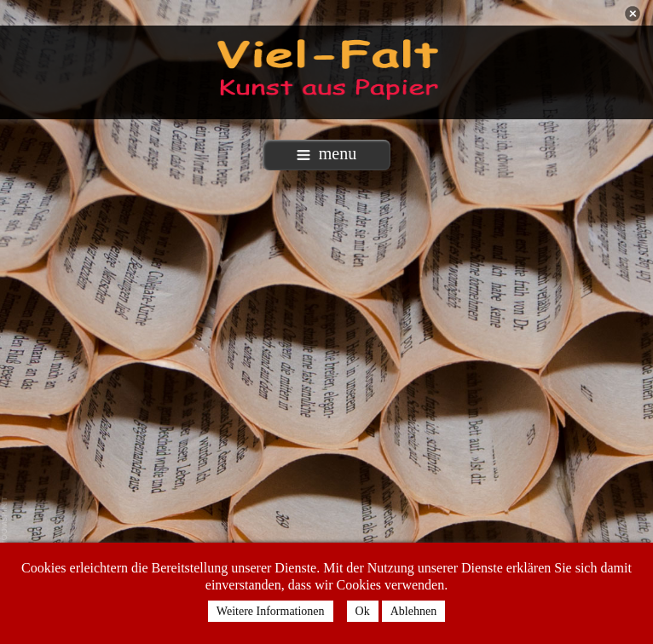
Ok (363, 611)
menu (326, 153)
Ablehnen (413, 611)
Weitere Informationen (271, 611)
